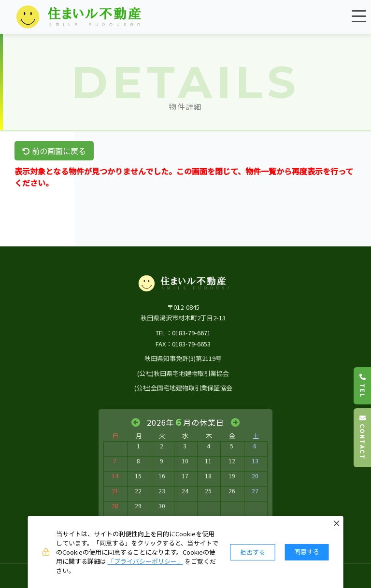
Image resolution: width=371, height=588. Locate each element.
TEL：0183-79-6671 (183, 333)
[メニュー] (359, 16)
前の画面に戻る (54, 151)
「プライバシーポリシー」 (145, 561)
